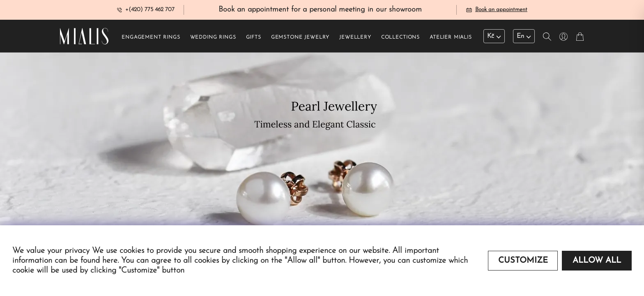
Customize (523, 261)
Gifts (254, 37)
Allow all (597, 261)
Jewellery (355, 37)
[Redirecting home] (84, 36)
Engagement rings (151, 37)
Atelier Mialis (451, 37)
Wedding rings (213, 37)
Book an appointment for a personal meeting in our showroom (320, 10)
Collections (400, 37)
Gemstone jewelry (300, 37)
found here (99, 261)
